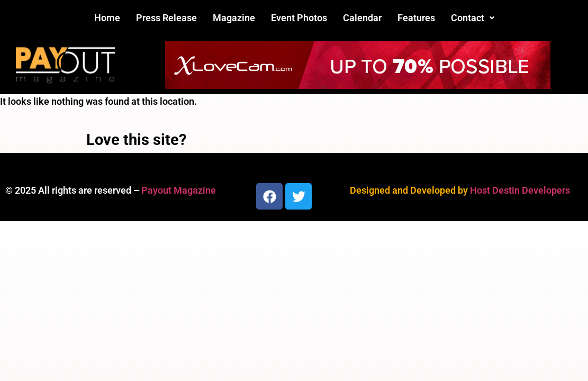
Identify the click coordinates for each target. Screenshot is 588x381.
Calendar (362, 18)
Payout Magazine (179, 190)
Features (416, 18)
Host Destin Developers (520, 190)
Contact (473, 18)
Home (107, 18)
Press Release (166, 18)
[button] (473, 18)
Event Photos (299, 18)
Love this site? (136, 140)
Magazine (234, 18)
